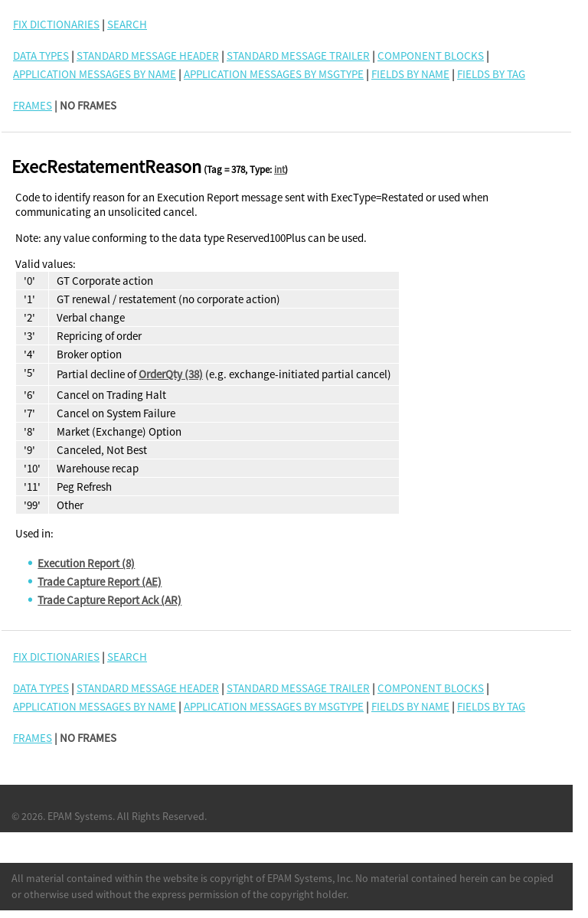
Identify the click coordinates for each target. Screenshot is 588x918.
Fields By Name (410, 74)
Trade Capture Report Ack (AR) (109, 600)
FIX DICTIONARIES (56, 24)
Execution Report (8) (86, 563)
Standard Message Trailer (298, 56)
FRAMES (33, 105)
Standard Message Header (148, 56)
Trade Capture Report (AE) (100, 582)
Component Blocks (431, 56)
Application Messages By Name (95, 74)
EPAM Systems (80, 816)
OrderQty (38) (171, 374)
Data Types (41, 56)
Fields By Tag (491, 74)
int (279, 170)
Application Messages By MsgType (274, 74)
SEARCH (127, 24)
